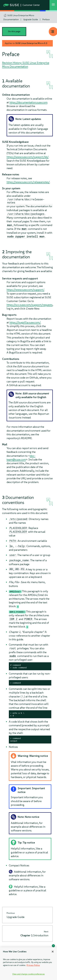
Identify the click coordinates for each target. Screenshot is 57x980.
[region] (28, 964)
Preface (46, 19)
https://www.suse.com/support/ (25, 290)
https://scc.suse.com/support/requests (30, 305)
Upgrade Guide (31, 19)
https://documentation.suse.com (28, 102)
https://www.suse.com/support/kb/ (28, 157)
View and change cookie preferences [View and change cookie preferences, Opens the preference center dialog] (28, 974)
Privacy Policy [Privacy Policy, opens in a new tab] (33, 965)
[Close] (53, 952)
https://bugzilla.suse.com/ (25, 322)
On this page (14, 31)
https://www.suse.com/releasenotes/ (28, 182)
